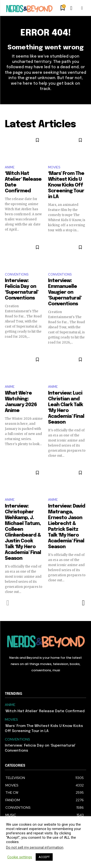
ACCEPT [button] (44, 857)
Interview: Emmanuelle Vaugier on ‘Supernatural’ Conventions (65, 292)
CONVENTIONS (17, 274)
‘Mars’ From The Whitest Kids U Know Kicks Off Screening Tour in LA (66, 185)
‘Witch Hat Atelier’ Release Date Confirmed (45, 711)
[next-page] (83, 603)
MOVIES (54, 167)
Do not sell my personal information (35, 847)
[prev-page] (8, 603)
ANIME (10, 167)
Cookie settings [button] (20, 857)
